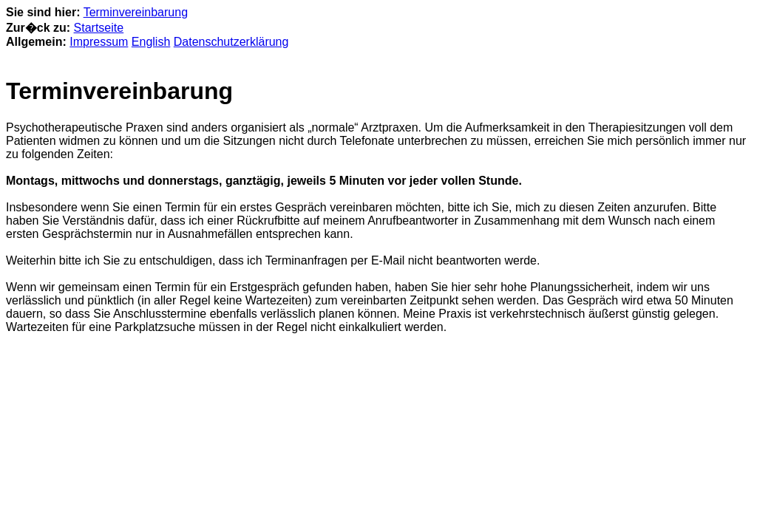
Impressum (99, 42)
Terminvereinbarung (136, 12)
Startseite (99, 28)
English (151, 42)
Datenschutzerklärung (231, 42)
